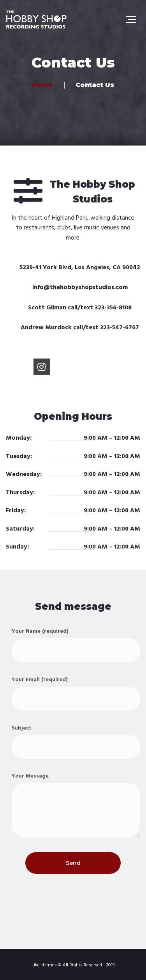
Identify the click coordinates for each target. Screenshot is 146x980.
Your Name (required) (76, 645)
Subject (76, 741)
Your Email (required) (76, 693)
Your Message (76, 805)
